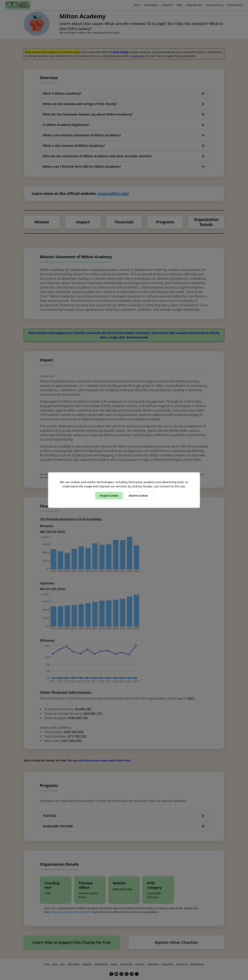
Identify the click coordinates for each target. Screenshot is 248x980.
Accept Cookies (109, 496)
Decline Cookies (138, 496)
